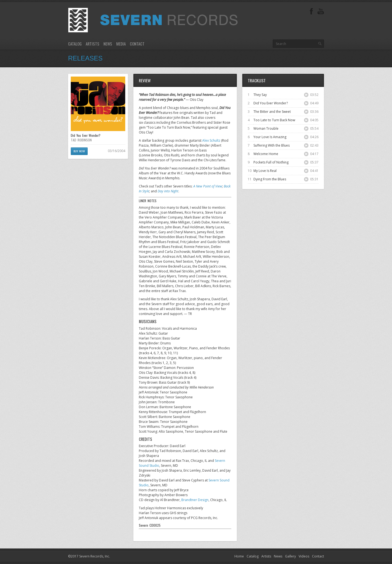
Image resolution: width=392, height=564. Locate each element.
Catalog (75, 44)
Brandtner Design (195, 500)
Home (239, 556)
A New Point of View (208, 186)
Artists (93, 44)
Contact (137, 44)
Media (121, 44)
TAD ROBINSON (81, 140)
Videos (304, 556)
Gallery (290, 556)
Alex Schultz (211, 140)
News (108, 44)
